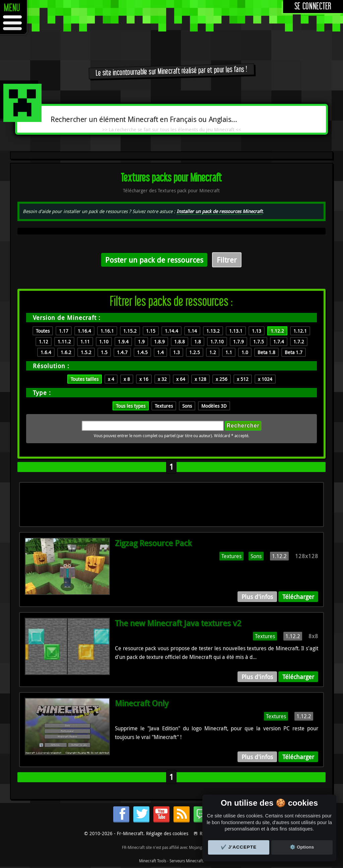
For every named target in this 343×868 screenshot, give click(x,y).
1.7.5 (259, 342)
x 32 (162, 379)
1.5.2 (86, 352)
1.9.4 (123, 342)
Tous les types (131, 406)
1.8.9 (159, 342)
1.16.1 (107, 331)
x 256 (222, 379)
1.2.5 (195, 352)
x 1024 (265, 379)
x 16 (144, 379)
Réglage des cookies (167, 833)
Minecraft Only (142, 703)
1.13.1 (236, 331)
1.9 (141, 342)
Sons (187, 406)
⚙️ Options (302, 847)
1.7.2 (299, 342)
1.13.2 (213, 331)
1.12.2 (277, 331)
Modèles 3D (214, 406)
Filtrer (227, 260)
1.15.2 (130, 331)
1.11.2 (64, 342)
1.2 (213, 352)
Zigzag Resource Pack (153, 543)
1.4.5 (142, 352)
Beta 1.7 (294, 352)
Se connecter (313, 7)
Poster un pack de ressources (154, 260)
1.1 (229, 352)
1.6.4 (46, 352)
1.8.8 (180, 342)
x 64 (181, 379)
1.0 (245, 352)
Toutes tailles (85, 379)
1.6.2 (66, 352)
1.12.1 (300, 331)
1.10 (104, 342)
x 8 (127, 379)
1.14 (192, 331)
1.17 (64, 331)
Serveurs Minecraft (186, 861)
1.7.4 (279, 342)
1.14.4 (171, 331)
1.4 (160, 352)
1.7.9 (238, 342)
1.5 (104, 352)
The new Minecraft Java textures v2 (178, 623)
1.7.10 (217, 342)
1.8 (198, 342)
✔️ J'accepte (239, 847)
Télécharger (298, 597)
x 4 (111, 379)
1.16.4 (84, 331)
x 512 (243, 379)
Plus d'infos (257, 597)
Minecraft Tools (153, 861)
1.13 (257, 331)
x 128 (200, 379)
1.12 (44, 342)
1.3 (177, 352)
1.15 (151, 331)
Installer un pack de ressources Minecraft (220, 211)
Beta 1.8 (266, 352)
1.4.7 (122, 352)
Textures (164, 406)
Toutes (43, 331)
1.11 (85, 342)
